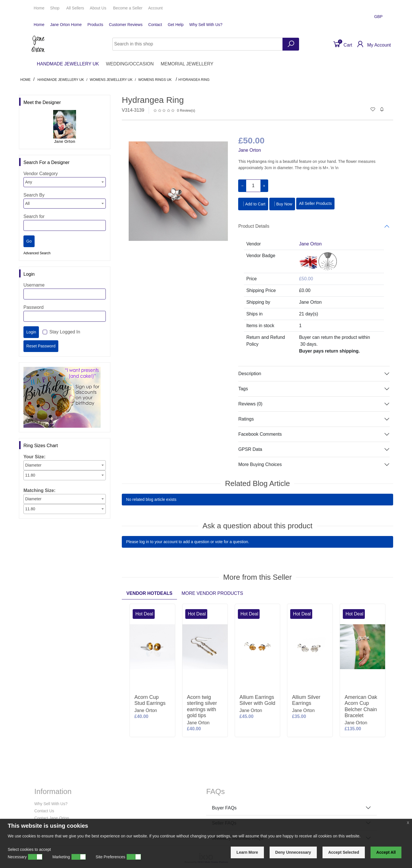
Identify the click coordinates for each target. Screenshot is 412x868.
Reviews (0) (250, 404)
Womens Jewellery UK (111, 80)
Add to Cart (253, 204)
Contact (155, 25)
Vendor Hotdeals (149, 593)
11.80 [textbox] (30, 475)
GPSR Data (250, 449)
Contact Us (44, 811)
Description (250, 374)
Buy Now (282, 204)
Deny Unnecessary (293, 852)
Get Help (176, 25)
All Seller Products (315, 203)
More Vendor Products (212, 593)
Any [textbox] (29, 182)
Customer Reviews (126, 25)
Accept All (386, 852)
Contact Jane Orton (52, 818)
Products (95, 25)
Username (34, 285)
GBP (379, 17)
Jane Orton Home (66, 25)
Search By (34, 195)
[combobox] (65, 182)
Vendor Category (41, 174)
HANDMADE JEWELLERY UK (68, 64)
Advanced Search (37, 253)
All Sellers (75, 8)
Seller (128, 8)
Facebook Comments (260, 434)
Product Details (254, 226)
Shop (55, 8)
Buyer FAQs (224, 808)
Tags (243, 389)
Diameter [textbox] (33, 465)
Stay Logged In (65, 332)
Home (39, 8)
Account (156, 8)
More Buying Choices (260, 464)
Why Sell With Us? (206, 25)
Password (33, 307)
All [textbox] (27, 203)
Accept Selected (344, 852)
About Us (98, 8)
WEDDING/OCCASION (130, 64)
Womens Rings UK (155, 80)
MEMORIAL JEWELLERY (187, 64)
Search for (34, 216)
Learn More (247, 852)
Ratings (246, 419)
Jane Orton (249, 150)
